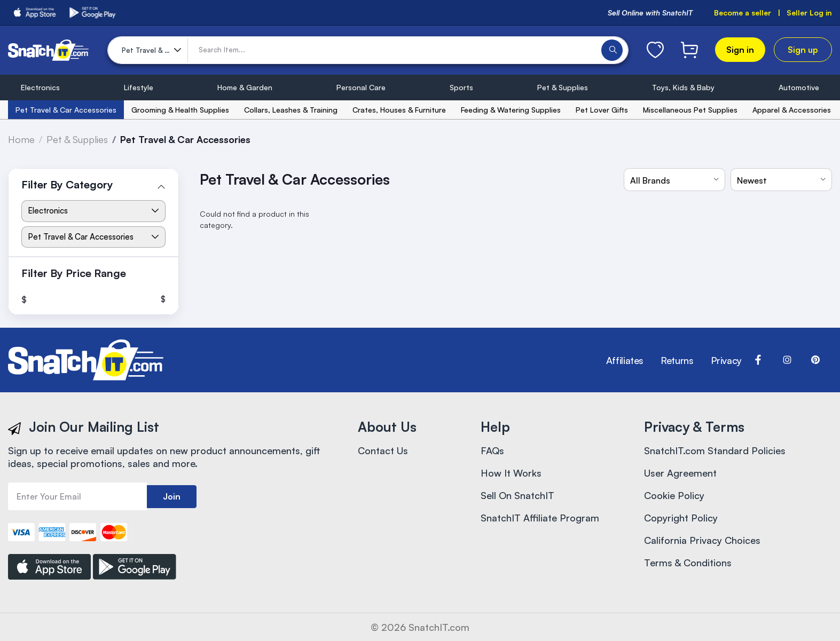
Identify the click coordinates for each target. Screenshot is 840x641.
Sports (461, 87)
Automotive (799, 87)
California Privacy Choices (702, 540)
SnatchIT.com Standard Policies (715, 450)
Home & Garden (245, 87)
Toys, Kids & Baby (683, 87)
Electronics (40, 87)
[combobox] (674, 180)
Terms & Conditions (688, 563)
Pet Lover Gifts (602, 110)
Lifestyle (139, 87)
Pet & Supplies (563, 87)
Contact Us (383, 450)
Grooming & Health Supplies (180, 110)
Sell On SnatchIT (517, 495)
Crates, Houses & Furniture (399, 110)
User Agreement (680, 473)
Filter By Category (67, 184)
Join (172, 496)
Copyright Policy (681, 518)
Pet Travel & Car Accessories (66, 110)
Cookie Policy (674, 495)
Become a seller (743, 13)
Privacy (726, 360)
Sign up (803, 50)
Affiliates (625, 360)
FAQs (492, 450)
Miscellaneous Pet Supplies (690, 110)
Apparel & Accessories (792, 110)
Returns (677, 360)
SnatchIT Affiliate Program (540, 518)
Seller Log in (809, 13)
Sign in (740, 50)
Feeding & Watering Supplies (511, 110)
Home (21, 139)
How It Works (511, 473)
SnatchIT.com (439, 627)
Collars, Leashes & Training (291, 110)
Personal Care (361, 87)
